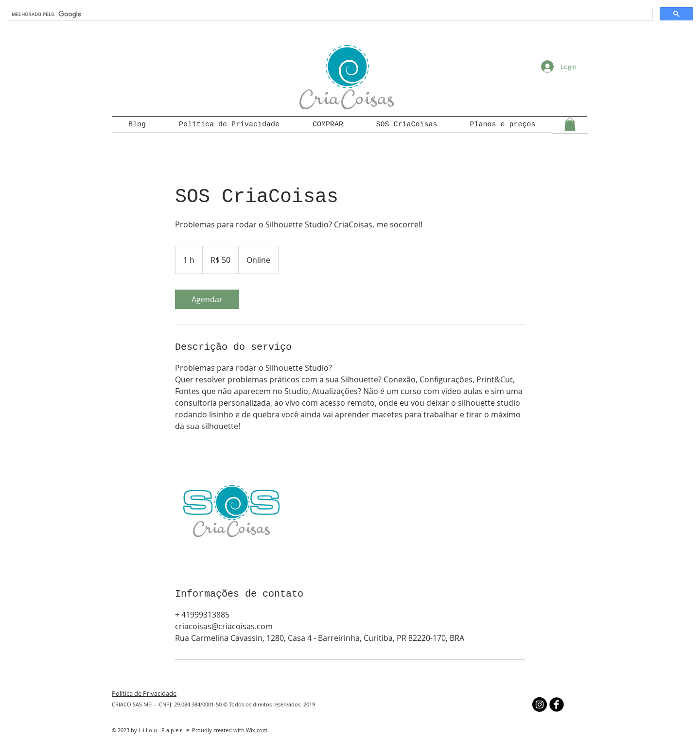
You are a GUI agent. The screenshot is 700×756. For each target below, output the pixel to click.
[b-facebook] (557, 704)
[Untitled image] (231, 510)
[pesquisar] (329, 14)
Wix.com (257, 730)
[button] (570, 124)
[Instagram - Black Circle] (540, 704)
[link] (207, 299)
